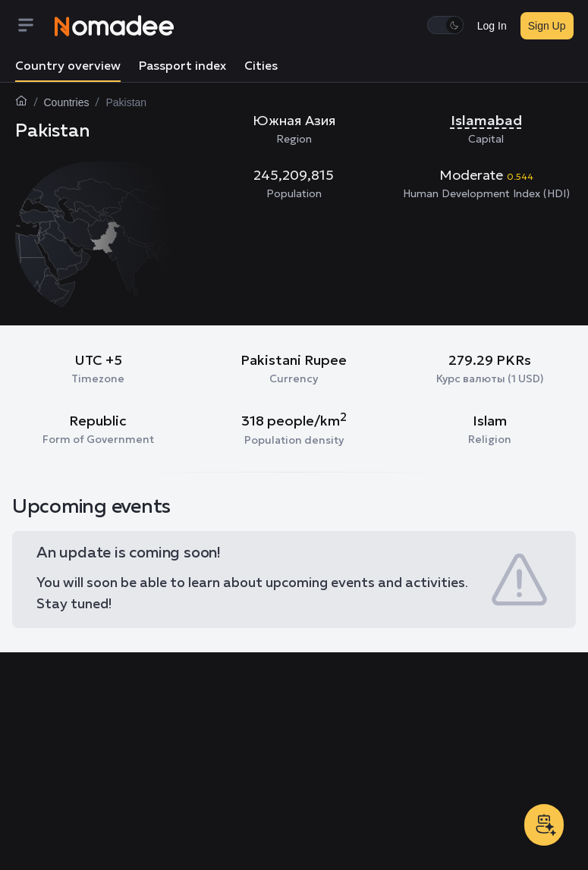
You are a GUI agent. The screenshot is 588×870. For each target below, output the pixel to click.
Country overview (68, 67)
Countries (67, 102)
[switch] (445, 25)
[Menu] (35, 26)
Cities (261, 67)
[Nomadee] (115, 26)
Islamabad (486, 120)
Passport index (182, 67)
